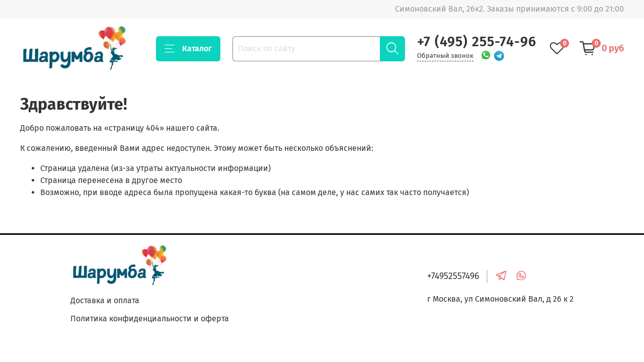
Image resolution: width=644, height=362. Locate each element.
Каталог (188, 49)
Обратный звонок (445, 56)
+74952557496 (453, 276)
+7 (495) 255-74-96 (477, 42)
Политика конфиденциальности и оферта (150, 319)
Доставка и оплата (105, 300)
